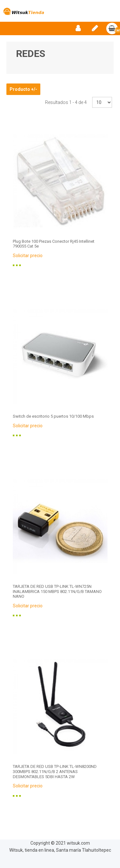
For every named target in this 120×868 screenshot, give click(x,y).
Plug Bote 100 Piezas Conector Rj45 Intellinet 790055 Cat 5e (54, 244)
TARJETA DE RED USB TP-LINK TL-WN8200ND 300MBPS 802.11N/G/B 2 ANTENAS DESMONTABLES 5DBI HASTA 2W (55, 771)
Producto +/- (23, 89)
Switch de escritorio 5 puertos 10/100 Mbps (53, 416)
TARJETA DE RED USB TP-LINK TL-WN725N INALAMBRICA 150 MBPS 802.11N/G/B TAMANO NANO (57, 591)
